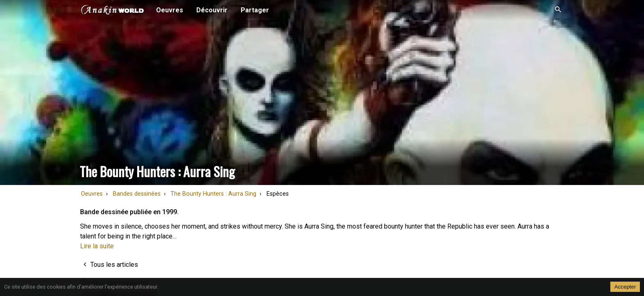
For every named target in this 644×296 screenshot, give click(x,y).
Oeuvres (92, 194)
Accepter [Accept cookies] (625, 287)
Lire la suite (97, 246)
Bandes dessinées (137, 194)
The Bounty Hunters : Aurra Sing (213, 194)
